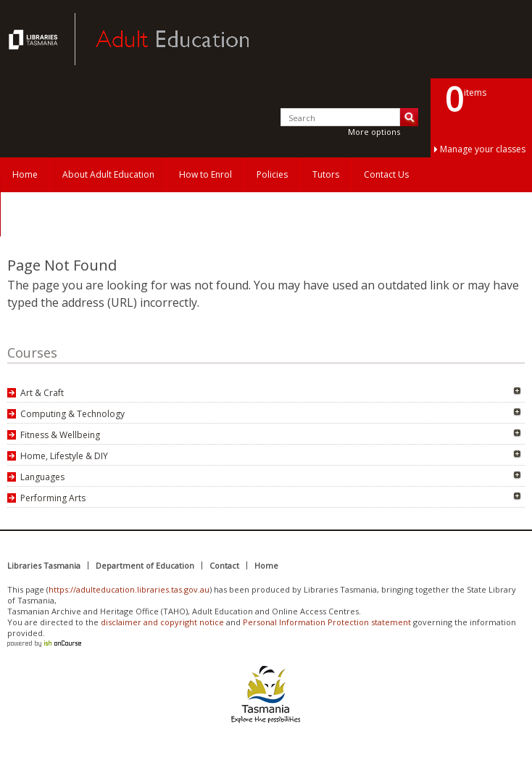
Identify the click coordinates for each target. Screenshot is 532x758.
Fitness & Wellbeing (60, 435)
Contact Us (386, 174)
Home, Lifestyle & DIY (64, 456)
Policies (272, 174)
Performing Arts (53, 498)
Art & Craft (42, 393)
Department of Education (145, 565)
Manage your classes (483, 149)
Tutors (326, 174)
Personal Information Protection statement (327, 622)
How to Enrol (205, 174)
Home (25, 174)
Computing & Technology (72, 414)
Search (409, 117)
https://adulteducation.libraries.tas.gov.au (129, 589)
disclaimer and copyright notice (162, 622)
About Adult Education (108, 174)
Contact (224, 565)
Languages (42, 477)
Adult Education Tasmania (35, 39)
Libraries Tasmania (44, 565)
